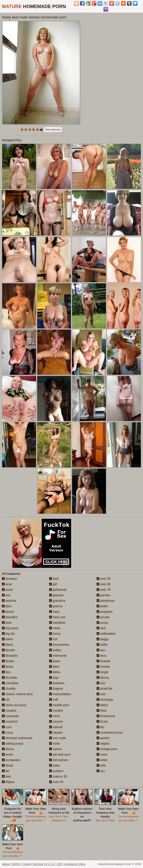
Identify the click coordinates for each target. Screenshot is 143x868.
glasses (56, 595)
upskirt (103, 738)
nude (54, 744)
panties (103, 595)
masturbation (60, 694)
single (102, 672)
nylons (56, 749)
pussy (102, 623)
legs (54, 678)
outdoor (56, 771)
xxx (101, 771)
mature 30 (58, 776)
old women (59, 760)
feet (6, 776)
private (103, 617)
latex (54, 667)
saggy (103, 639)
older (54, 765)
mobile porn (59, 705)
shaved (103, 661)
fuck (54, 579)
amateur (10, 579)
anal (7, 584)
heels (55, 628)
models (56, 711)
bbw (7, 606)
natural (56, 727)
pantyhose (106, 601)
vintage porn (107, 749)
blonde (9, 650)
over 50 (104, 579)
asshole (9, 601)
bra (6, 672)
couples (9, 711)
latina (55, 672)
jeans (55, 661)
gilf (53, 584)
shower (103, 667)
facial (7, 765)
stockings (105, 700)
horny (55, 634)
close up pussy (14, 705)
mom (54, 716)
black (7, 645)
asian (8, 590)
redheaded (106, 634)
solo (101, 694)
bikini (7, 639)
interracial (58, 656)
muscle (56, 722)
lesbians (57, 683)
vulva (102, 754)
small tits (105, 689)
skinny (103, 678)
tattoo (102, 705)
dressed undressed (17, 738)
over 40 (56, 782)
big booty (10, 628)
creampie (10, 716)
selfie (102, 645)
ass (6, 595)
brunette (10, 678)
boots (8, 667)
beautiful (10, 617)
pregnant (105, 612)
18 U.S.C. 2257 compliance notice (65, 864)
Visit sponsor (53, 129)
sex (101, 650)
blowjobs (10, 656)
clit (6, 700)
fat (5, 771)
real (101, 628)
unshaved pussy (110, 733)
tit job (102, 722)
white (102, 760)
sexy (102, 656)
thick (102, 711)
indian (55, 650)
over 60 (104, 584)
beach (8, 612)
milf (53, 700)
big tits (8, 634)
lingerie (56, 689)
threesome (106, 716)
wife (101, 765)
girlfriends (58, 590)
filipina (8, 782)
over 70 (104, 590)
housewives (59, 645)
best (7, 623)
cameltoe (10, 683)
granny (56, 606)
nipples (56, 733)
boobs (8, 661)
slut (101, 683)
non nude (57, 738)
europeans (11, 760)
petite (102, 606)
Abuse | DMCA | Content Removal (23, 864)
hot (53, 639)
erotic (8, 754)
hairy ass (57, 617)
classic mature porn (17, 694)
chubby (9, 689)
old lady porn (60, 754)
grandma (57, 601)
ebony (8, 749)
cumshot (10, 722)
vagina (103, 744)
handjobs (57, 623)
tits (100, 727)
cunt (7, 727)
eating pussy (13, 744)
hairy (54, 612)
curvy (8, 733)
